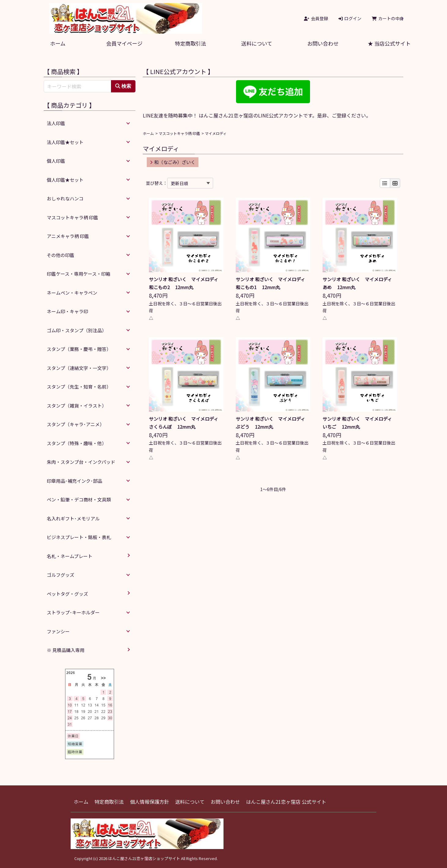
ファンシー (58, 631)
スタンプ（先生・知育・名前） (79, 387)
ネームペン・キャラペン (72, 293)
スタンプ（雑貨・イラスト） (77, 406)
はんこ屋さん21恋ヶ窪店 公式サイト (286, 802)
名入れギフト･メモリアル (73, 518)
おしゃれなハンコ (65, 198)
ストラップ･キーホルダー (73, 612)
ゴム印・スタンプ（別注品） (77, 330)
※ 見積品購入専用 (66, 650)
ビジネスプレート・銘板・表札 (79, 537)
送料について (257, 43)
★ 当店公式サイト (389, 43)
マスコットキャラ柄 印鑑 (179, 133)
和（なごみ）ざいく (173, 162)
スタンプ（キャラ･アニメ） (76, 424)
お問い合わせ (323, 43)
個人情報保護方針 (150, 802)
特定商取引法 (190, 43)
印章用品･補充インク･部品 (74, 481)
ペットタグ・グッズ (67, 594)
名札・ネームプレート (70, 556)
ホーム (58, 43)
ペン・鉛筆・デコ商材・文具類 (79, 499)
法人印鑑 (56, 123)
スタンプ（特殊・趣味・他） (77, 443)
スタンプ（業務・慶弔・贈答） (79, 349)
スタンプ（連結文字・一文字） (79, 368)
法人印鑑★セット (65, 142)
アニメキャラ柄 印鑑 (68, 236)
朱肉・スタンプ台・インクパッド (81, 462)
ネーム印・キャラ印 (67, 311)
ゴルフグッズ (61, 575)
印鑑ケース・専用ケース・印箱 (79, 274)
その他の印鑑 (61, 255)
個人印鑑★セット (65, 180)
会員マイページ (124, 43)
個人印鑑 (56, 161)
